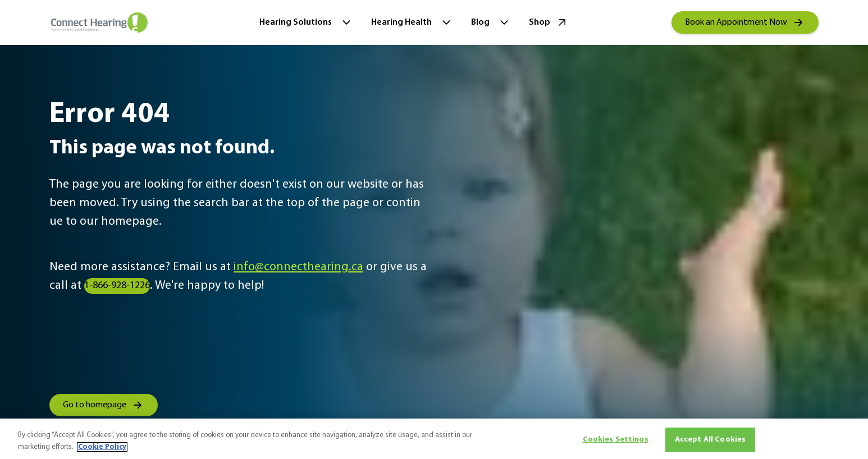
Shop (549, 22)
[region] (434, 439)
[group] (745, 22)
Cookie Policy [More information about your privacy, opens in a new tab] (102, 447)
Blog (491, 22)
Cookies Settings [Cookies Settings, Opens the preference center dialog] (616, 440)
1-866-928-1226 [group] (117, 286)
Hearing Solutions (306, 22)
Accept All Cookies (711, 440)
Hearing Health (412, 22)
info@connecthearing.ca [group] (298, 267)
